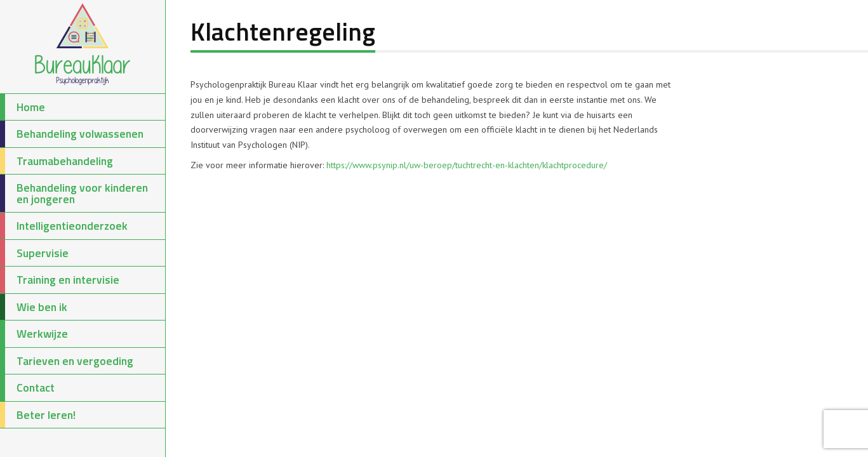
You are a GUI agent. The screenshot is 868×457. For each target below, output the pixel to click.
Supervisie (34, 253)
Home (23, 107)
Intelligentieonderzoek (64, 226)
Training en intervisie (60, 280)
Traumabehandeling (57, 161)
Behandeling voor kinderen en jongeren (74, 193)
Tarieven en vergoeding (67, 361)
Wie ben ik (34, 307)
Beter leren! (38, 415)
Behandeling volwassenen (72, 134)
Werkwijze (34, 334)
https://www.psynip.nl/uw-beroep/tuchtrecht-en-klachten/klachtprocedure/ (467, 165)
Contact (27, 388)
